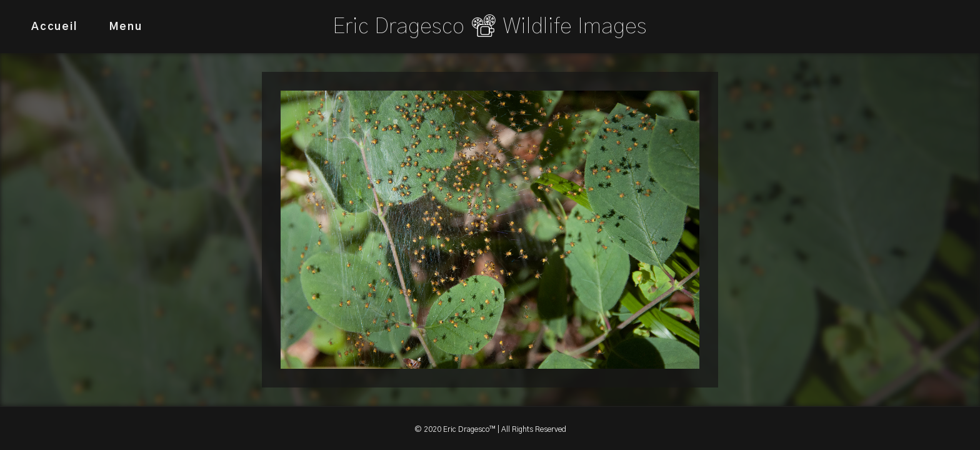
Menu (126, 27)
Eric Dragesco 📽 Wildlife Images (490, 27)
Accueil (54, 27)
